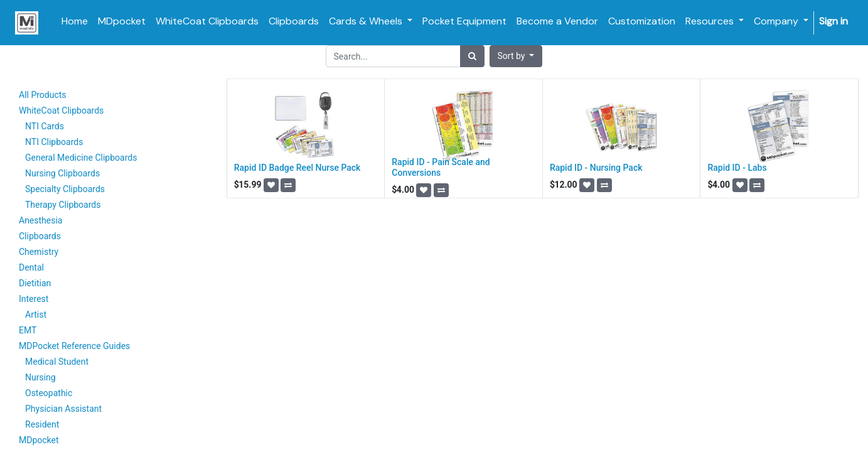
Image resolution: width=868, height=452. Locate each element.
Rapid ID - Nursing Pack (596, 168)
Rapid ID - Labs (737, 168)
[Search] (472, 56)
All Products (43, 95)
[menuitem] (75, 21)
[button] (516, 56)
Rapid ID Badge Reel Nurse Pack (297, 168)
